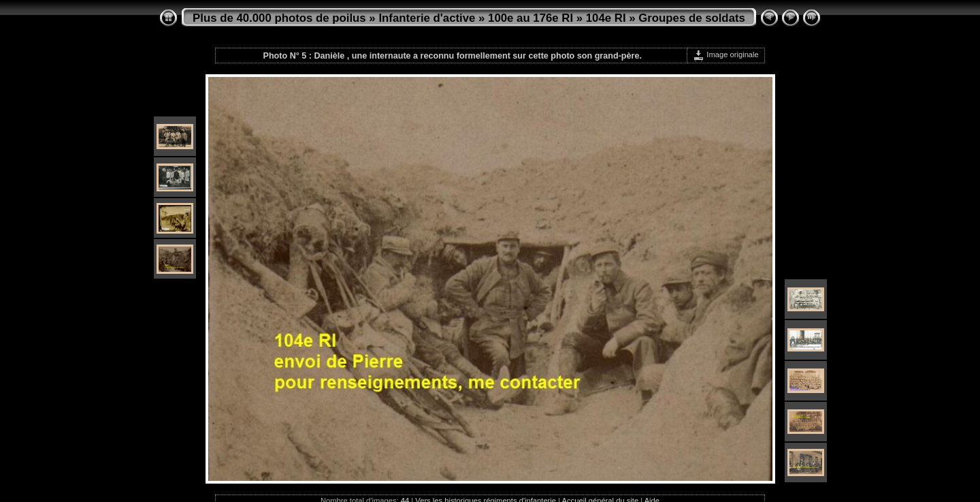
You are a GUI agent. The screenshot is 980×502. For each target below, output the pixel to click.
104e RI (606, 18)
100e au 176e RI (530, 18)
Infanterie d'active (427, 18)
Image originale (726, 54)
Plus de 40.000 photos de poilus (279, 18)
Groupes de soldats (692, 18)
